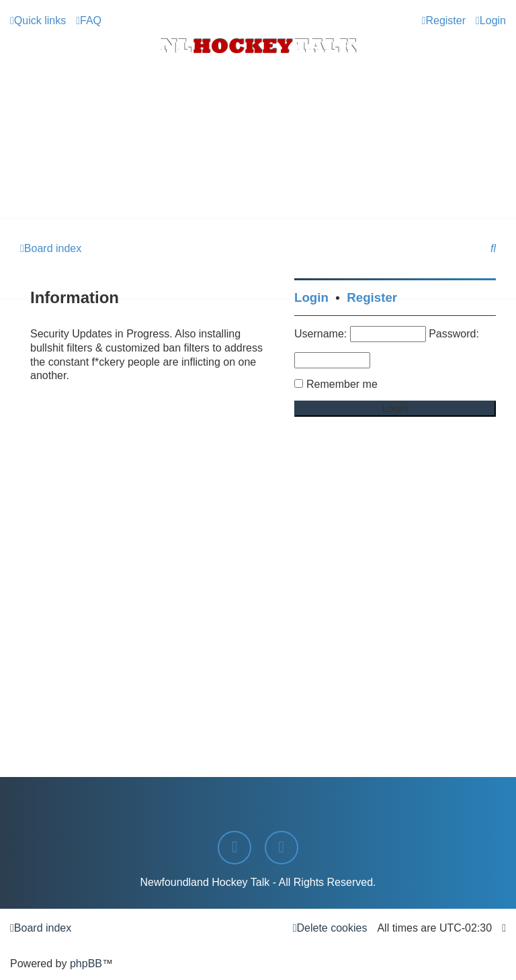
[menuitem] (89, 21)
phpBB (86, 964)
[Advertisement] (258, 182)
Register (372, 297)
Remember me (342, 384)
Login (311, 297)
